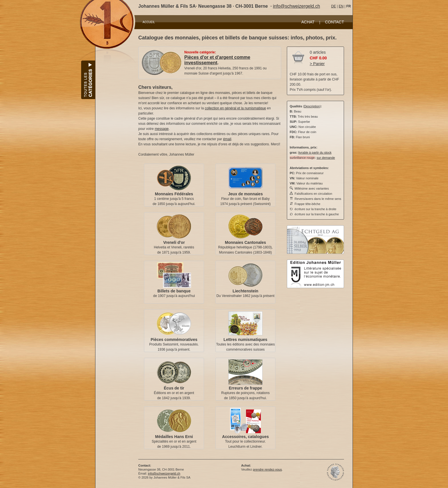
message (162, 129)
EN (341, 6)
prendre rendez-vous (267, 469)
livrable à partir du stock (315, 152)
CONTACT (334, 22)
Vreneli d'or (174, 242)
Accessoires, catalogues (245, 437)
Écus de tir (174, 388)
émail (227, 139)
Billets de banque (174, 291)
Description (312, 106)
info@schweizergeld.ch (296, 6)
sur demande (326, 158)
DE (334, 6)
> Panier (317, 64)
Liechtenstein (245, 291)
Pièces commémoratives (174, 340)
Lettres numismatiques (245, 340)
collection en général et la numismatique (235, 108)
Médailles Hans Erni (174, 437)
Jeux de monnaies (245, 194)
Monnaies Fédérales (174, 194)
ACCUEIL (149, 22)
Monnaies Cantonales (245, 242)
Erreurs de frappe (246, 388)
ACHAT (308, 22)
